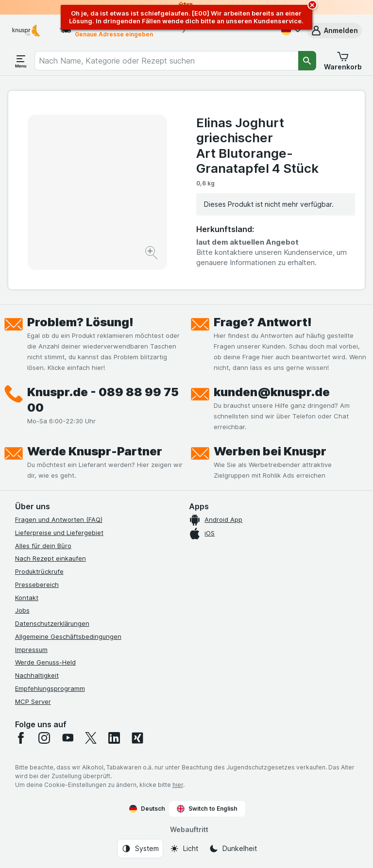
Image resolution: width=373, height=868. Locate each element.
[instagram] (44, 738)
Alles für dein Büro (43, 546)
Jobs (22, 610)
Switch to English (207, 809)
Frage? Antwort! (263, 322)
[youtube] (68, 738)
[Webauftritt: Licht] (184, 849)
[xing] (137, 738)
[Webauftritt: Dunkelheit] (233, 849)
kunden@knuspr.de (272, 392)
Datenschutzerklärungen (52, 623)
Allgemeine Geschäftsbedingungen (68, 636)
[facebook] (21, 738)
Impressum (31, 650)
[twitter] (91, 738)
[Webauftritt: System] (140, 849)
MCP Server (33, 701)
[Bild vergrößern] (152, 254)
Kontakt (27, 598)
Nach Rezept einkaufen (51, 558)
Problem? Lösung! (80, 322)
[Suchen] (307, 61)
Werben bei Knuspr (270, 451)
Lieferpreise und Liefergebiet (59, 533)
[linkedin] (114, 738)
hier (178, 785)
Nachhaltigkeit (37, 675)
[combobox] (166, 61)
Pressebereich (37, 584)
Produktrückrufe (39, 571)
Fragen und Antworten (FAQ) (59, 519)
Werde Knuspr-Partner (95, 451)
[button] (334, 31)
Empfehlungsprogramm (50, 688)
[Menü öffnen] (21, 61)
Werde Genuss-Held (45, 662)
